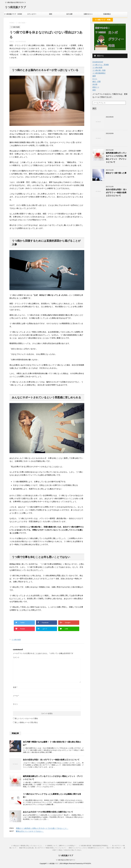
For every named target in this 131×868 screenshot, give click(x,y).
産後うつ (96, 87)
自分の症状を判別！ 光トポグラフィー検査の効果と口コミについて (51, 760)
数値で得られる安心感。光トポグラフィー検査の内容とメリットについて (43, 848)
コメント (16, 657)
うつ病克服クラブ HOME (13, 14)
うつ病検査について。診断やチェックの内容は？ (60, 846)
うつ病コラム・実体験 (101, 65)
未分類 (95, 84)
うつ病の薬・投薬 (99, 70)
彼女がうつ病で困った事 (116, 173)
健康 (94, 76)
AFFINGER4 (87, 864)
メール (16, 696)
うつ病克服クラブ (15, 7)
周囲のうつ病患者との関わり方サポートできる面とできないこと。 (42, 828)
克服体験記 (107, 14)
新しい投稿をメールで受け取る (26, 722)
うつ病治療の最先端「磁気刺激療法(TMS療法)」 (94, 846)
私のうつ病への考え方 (114, 848)
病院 (51, 14)
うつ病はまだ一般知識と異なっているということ (26, 846)
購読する (99, 56)
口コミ (95, 79)
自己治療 (69, 14)
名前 (15, 687)
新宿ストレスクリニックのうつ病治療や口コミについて (86, 848)
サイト (15, 704)
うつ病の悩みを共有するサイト (66, 860)
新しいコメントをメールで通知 (26, 718)
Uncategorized (98, 62)
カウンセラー (32, 14)
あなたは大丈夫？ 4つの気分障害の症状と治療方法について (48, 812)
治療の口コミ (88, 14)
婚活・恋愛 (97, 82)
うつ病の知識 (16, 640)
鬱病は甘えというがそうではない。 (30, 831)
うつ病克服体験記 (99, 73)
